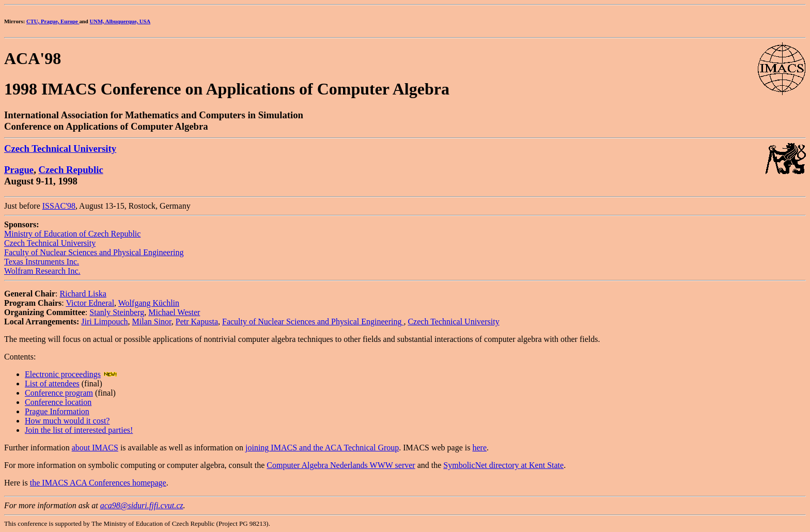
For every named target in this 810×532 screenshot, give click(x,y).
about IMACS (95, 448)
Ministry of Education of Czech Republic (72, 234)
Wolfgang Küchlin (149, 303)
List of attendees (52, 384)
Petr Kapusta (197, 322)
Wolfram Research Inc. (42, 271)
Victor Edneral (90, 303)
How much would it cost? (67, 421)
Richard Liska (83, 294)
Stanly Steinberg (117, 312)
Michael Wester (174, 312)
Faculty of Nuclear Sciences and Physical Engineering (94, 252)
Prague (19, 170)
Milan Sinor (152, 322)
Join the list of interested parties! (79, 430)
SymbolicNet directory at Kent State (503, 465)
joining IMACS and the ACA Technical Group (322, 448)
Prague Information (57, 411)
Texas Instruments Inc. (42, 262)
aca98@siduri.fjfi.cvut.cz (142, 505)
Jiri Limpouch (104, 322)
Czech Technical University (60, 148)
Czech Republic (71, 170)
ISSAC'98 (59, 206)
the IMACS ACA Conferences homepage (98, 483)
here (479, 448)
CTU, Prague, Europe (53, 21)
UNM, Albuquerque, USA (120, 21)
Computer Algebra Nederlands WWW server (341, 465)
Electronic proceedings (63, 374)
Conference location (58, 402)
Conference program (59, 393)
